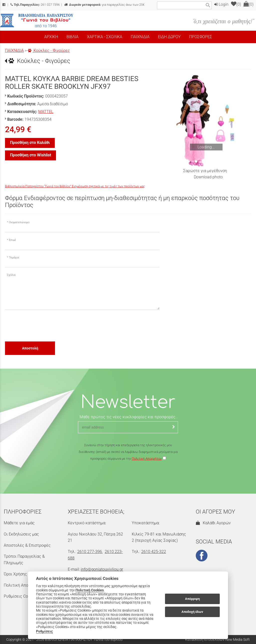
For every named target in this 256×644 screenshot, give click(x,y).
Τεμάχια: (14, 258)
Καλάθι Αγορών (213, 523)
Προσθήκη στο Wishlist (30, 155)
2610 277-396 (90, 552)
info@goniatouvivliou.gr (102, 569)
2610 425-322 (154, 552)
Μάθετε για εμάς (19, 523)
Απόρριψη (192, 599)
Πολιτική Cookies (90, 590)
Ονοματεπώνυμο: (19, 222)
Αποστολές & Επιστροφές (27, 545)
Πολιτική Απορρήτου (147, 459)
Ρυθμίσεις (44, 631)
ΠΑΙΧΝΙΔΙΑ (14, 51)
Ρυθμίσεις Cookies (20, 596)
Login (221, 4)
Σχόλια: (11, 275)
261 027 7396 (35, 5)
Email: (12, 240)
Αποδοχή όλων (192, 612)
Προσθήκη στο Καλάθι (30, 143)
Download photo (208, 177)
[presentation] (43, 325)
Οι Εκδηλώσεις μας (21, 534)
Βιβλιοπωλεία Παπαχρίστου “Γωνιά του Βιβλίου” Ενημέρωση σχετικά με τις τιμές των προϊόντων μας (75, 186)
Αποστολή (30, 348)
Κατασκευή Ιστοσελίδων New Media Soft (217, 640)
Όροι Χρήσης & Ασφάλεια (26, 574)
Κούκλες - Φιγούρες (49, 51)
